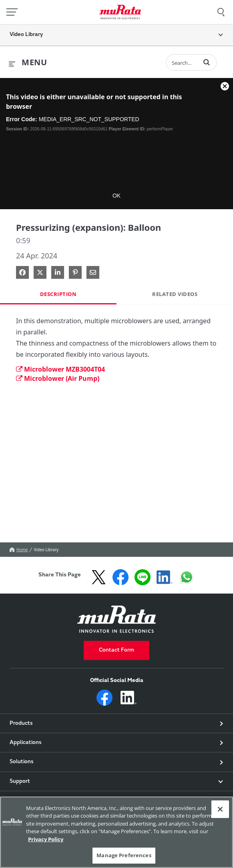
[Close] (220, 809)
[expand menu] (28, 63)
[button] (207, 62)
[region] (116, 832)
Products (21, 724)
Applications (26, 743)
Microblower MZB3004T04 (60, 369)
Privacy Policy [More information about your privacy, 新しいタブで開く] (46, 839)
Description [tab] (58, 294)
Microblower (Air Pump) (58, 378)
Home (19, 550)
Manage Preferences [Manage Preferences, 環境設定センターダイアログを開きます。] (124, 855)
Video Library (46, 550)
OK (116, 196)
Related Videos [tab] (175, 294)
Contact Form (116, 650)
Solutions (22, 762)
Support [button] (20, 782)
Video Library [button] (26, 35)
